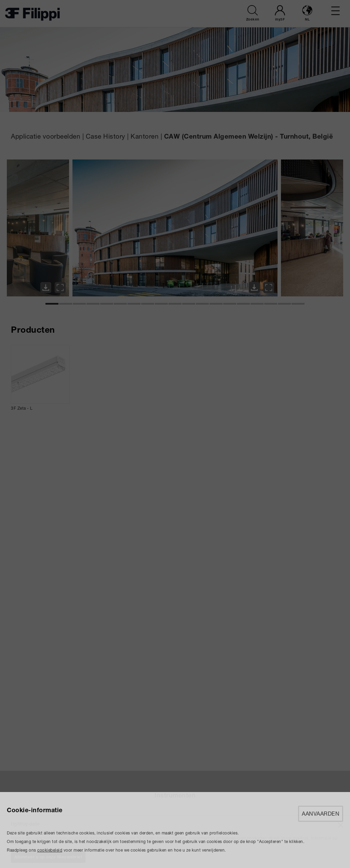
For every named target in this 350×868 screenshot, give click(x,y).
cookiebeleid (50, 850)
